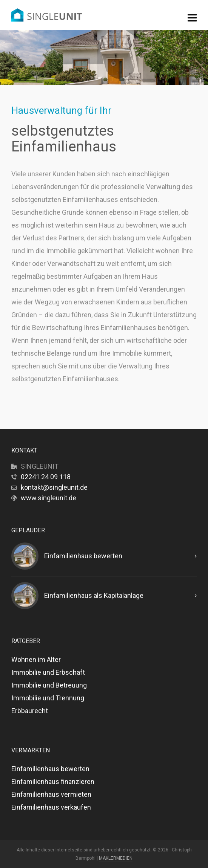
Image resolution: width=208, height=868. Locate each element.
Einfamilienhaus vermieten (51, 794)
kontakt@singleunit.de (54, 487)
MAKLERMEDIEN (116, 858)
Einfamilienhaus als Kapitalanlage (94, 595)
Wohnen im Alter (36, 659)
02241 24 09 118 (46, 477)
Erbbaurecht (30, 711)
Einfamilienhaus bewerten (83, 556)
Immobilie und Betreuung (49, 685)
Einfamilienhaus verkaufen (51, 807)
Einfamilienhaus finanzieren (53, 782)
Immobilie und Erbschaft (48, 672)
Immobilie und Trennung (48, 698)
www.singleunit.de (49, 498)
